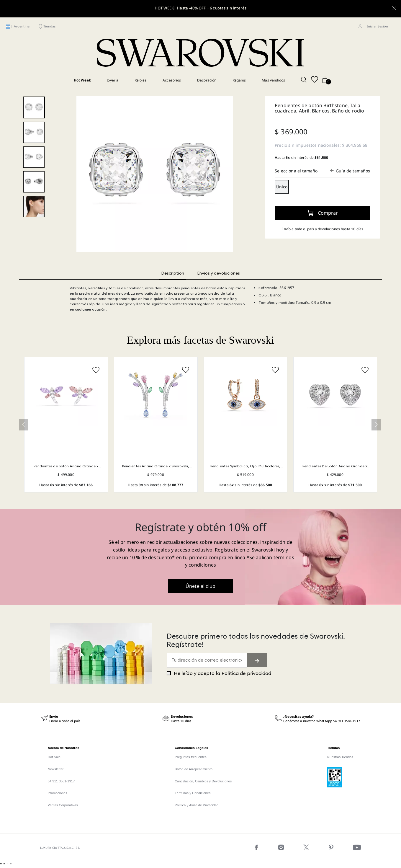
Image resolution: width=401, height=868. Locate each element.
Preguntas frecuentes (191, 757)
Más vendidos (273, 80)
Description (173, 273)
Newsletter (56, 769)
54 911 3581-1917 (61, 781)
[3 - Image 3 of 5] (34, 157)
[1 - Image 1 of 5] (34, 107)
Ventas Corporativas (63, 805)
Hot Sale (54, 757)
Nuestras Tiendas (340, 757)
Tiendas (49, 26)
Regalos (239, 80)
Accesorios (172, 80)
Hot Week (82, 80)
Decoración (207, 80)
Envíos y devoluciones (218, 273)
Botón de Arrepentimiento (194, 769)
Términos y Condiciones (193, 793)
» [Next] (376, 425)
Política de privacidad (247, 673)
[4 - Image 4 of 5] (34, 182)
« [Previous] (24, 425)
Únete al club (201, 586)
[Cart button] (325, 80)
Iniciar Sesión (377, 26)
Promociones (58, 793)
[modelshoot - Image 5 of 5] (34, 207)
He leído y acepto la (219, 673)
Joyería (113, 80)
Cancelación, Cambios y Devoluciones (203, 781)
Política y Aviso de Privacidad (197, 805)
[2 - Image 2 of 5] (34, 132)
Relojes (141, 80)
